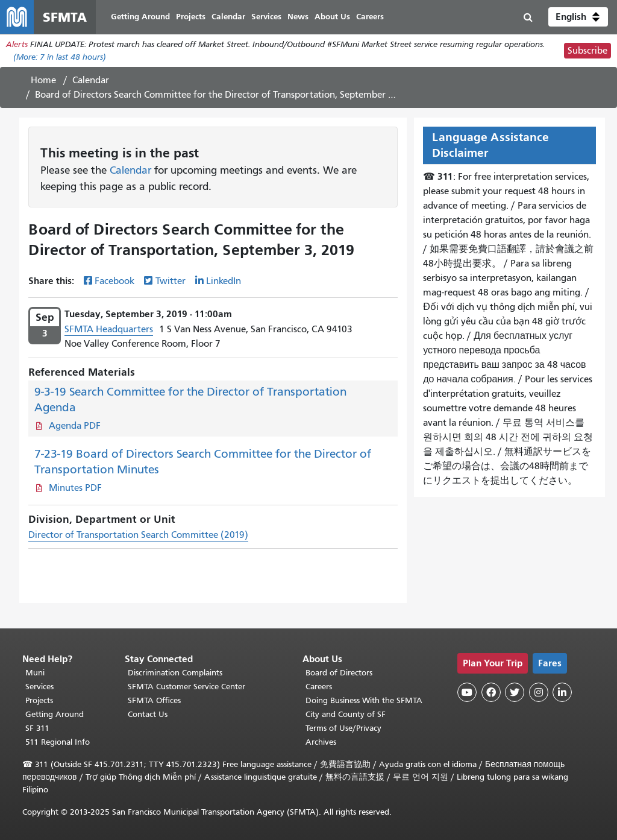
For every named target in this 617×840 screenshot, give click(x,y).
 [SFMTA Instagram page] (539, 692)
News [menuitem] (298, 17)
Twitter (171, 281)
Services (39, 687)
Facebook (114, 281)
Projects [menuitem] (191, 17)
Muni (35, 673)
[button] (578, 17)
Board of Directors (339, 673)
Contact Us (148, 714)
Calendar (91, 80)
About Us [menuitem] (332, 17)
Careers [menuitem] (370, 17)
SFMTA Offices (154, 700)
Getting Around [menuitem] (140, 17)
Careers (319, 687)
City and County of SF (346, 714)
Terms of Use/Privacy (343, 728)
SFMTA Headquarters (109, 329)
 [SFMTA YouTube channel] (467, 692)
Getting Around (55, 714)
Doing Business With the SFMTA (364, 700)
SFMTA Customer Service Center (186, 687)
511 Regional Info (58, 742)
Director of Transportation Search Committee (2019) (138, 535)
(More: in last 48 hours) (60, 57)
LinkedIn (224, 281)
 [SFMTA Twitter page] (515, 692)
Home (43, 80)
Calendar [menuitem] (228, 17)
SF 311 (37, 728)
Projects (39, 700)
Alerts (17, 44)
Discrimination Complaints (175, 673)
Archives (321, 742)
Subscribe (587, 51)
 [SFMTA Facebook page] (491, 692)
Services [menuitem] (266, 17)
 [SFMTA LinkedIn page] (562, 692)
